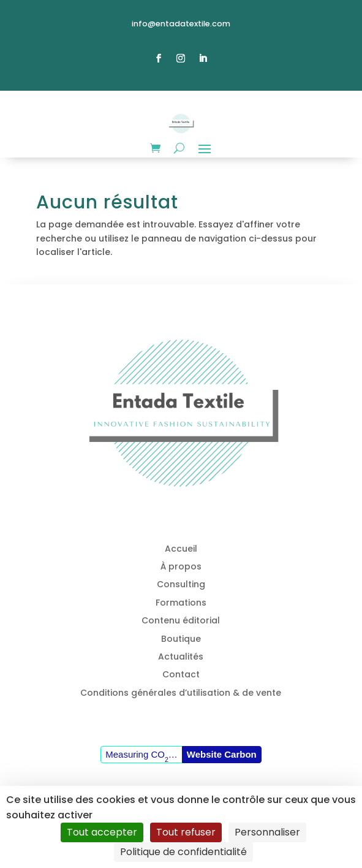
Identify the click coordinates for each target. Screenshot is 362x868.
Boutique (181, 639)
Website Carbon (222, 754)
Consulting (181, 584)
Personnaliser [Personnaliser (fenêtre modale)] (267, 832)
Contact (181, 674)
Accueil (181, 549)
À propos (181, 566)
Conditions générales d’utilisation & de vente (181, 693)
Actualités (181, 657)
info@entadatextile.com (181, 24)
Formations (181, 603)
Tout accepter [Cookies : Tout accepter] (102, 832)
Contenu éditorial (181, 620)
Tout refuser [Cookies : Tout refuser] (186, 832)
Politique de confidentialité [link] (183, 852)
